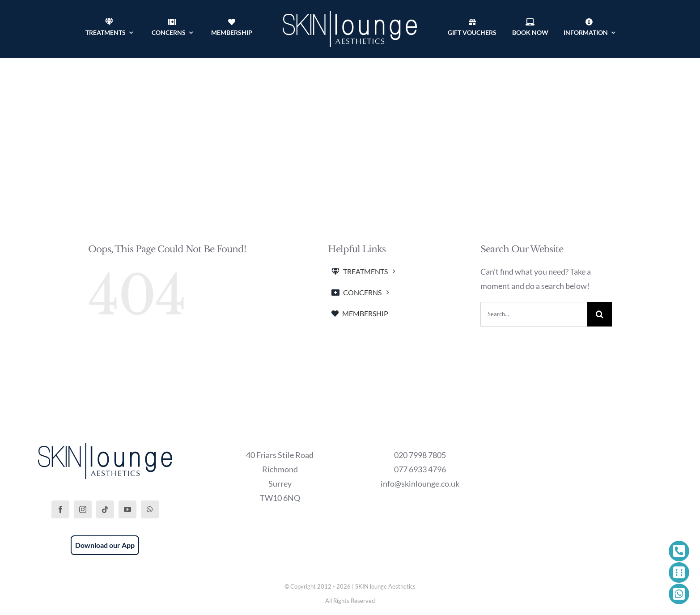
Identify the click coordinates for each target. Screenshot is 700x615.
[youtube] (127, 509)
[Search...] (534, 314)
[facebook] (60, 509)
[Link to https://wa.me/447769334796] (679, 594)
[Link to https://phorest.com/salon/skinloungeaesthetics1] (679, 573)
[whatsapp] (150, 509)
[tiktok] (105, 509)
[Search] (600, 314)
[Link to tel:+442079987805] (679, 551)
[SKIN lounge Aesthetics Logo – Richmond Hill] (350, 15)
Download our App (105, 545)
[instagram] (83, 509)
